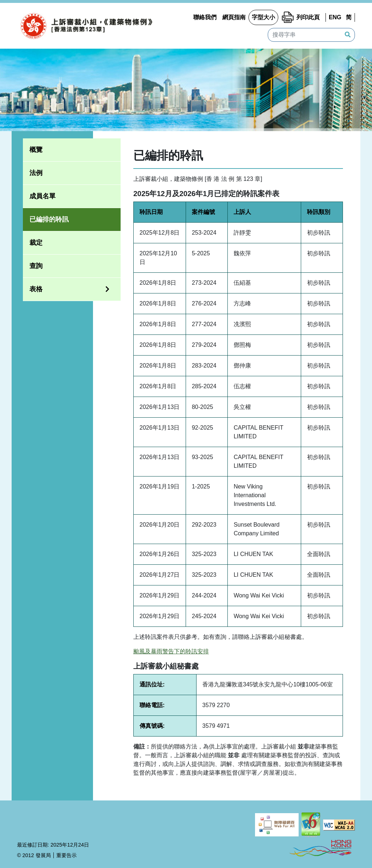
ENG (335, 17)
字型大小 (263, 17)
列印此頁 (308, 17)
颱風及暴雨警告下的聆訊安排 (171, 651)
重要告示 (66, 855)
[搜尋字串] (311, 35)
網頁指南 (234, 17)
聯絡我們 (205, 17)
